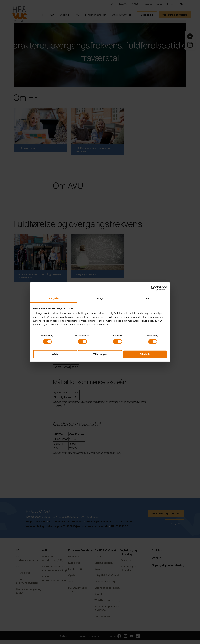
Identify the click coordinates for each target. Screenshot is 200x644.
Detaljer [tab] (100, 298)
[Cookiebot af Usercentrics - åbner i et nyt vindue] (153, 288)
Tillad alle (145, 354)
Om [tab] (147, 298)
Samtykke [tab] (53, 298)
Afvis (55, 354)
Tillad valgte (100, 354)
